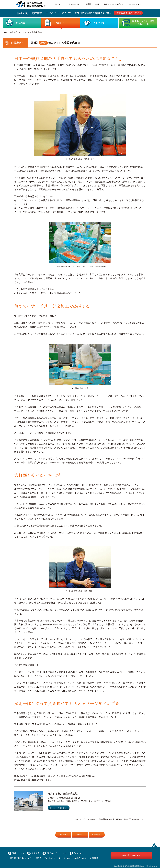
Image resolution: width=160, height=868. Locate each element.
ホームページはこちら (58, 808)
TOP (5, 32)
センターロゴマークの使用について (74, 858)
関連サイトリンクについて (46, 858)
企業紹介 (14, 32)
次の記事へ (96, 835)
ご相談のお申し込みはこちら (128, 13)
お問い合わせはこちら (131, 855)
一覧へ (80, 835)
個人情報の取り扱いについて (21, 858)
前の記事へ (64, 835)
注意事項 (95, 858)
